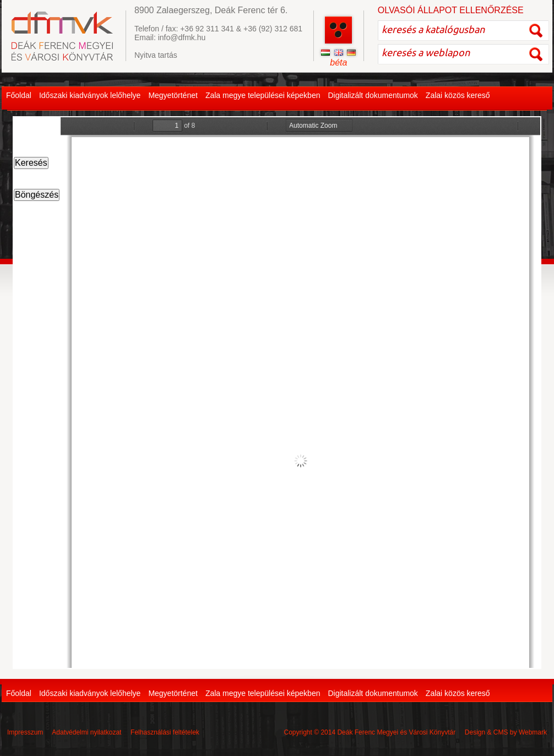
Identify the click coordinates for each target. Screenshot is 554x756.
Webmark (533, 732)
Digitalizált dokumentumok (373, 95)
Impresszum (25, 732)
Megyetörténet (173, 95)
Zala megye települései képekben (263, 95)
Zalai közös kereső (458, 95)
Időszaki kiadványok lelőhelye (90, 95)
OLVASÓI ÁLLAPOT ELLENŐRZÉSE (451, 10)
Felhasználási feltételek (165, 732)
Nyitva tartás (156, 55)
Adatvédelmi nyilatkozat (86, 732)
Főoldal (19, 95)
